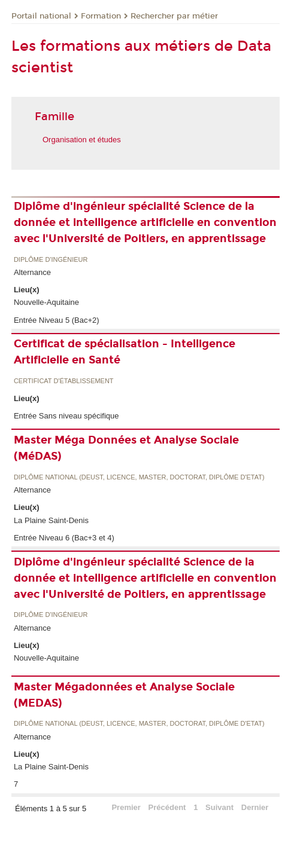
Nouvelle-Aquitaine (46, 302)
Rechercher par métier (174, 16)
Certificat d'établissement (64, 381)
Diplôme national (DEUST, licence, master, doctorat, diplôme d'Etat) (139, 477)
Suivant (219, 807)
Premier (126, 807)
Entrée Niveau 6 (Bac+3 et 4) (64, 538)
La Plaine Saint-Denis (51, 520)
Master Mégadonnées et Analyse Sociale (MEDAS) (124, 695)
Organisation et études (82, 140)
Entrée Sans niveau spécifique (66, 416)
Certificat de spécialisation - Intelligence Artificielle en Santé (125, 352)
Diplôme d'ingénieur (51, 260)
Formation (101, 16)
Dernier (255, 807)
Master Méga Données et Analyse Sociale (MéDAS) (126, 448)
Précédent (167, 807)
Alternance (32, 272)
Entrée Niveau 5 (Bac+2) (57, 320)
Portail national (41, 16)
